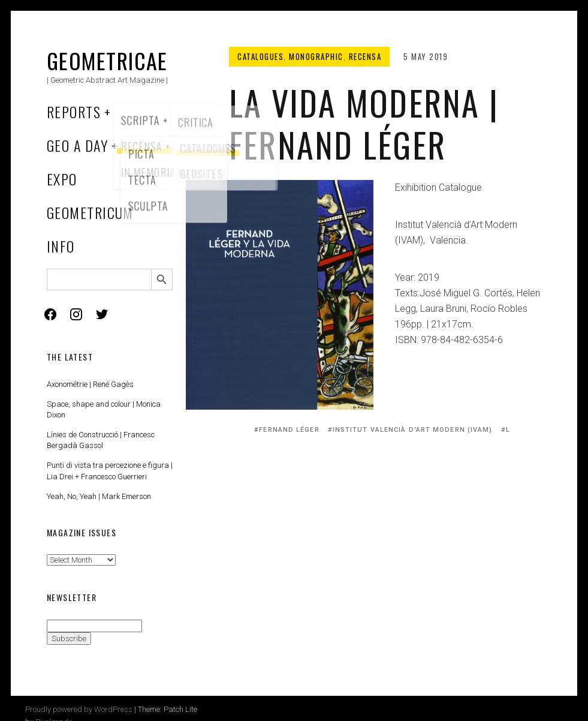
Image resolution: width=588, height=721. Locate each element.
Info (61, 246)
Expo (62, 179)
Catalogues (260, 56)
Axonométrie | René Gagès (90, 384)
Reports (74, 112)
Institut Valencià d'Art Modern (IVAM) (413, 430)
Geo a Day (77, 145)
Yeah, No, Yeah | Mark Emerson (99, 496)
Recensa (365, 56)
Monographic (316, 56)
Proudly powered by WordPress (79, 709)
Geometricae (107, 60)
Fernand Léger (289, 430)
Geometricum (90, 212)
